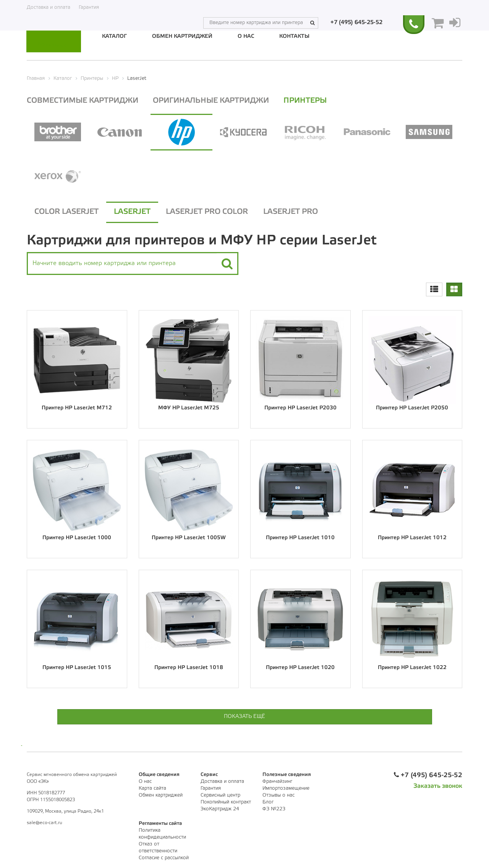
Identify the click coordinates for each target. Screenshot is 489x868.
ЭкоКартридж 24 (220, 808)
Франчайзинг (277, 780)
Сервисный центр (220, 794)
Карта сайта (152, 787)
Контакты (294, 36)
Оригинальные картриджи (214, 100)
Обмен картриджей (182, 36)
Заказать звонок (438, 785)
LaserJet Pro (291, 211)
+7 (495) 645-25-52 (358, 7)
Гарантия (89, 7)
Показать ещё (244, 715)
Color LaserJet (66, 211)
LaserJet (132, 211)
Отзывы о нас (279, 794)
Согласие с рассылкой (164, 857)
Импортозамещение (286, 787)
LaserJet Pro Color (207, 211)
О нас (246, 36)
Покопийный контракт (226, 801)
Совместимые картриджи (83, 100)
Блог (268, 801)
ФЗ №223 (274, 808)
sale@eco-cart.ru (45, 822)
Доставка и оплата (49, 7)
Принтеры (311, 100)
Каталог (114, 36)
